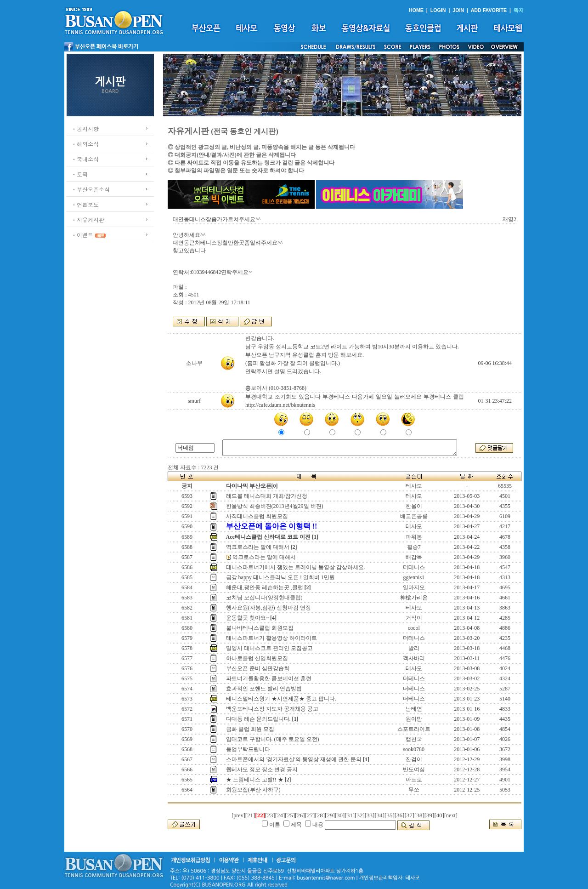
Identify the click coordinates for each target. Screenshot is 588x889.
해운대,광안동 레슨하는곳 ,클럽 (265, 587)
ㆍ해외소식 (85, 144)
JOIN (458, 10)
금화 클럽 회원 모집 (250, 729)
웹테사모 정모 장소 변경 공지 (262, 769)
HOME (416, 10)
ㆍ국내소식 (85, 159)
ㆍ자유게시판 (88, 219)
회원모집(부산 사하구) (253, 790)
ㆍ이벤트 (82, 235)
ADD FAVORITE (489, 10)
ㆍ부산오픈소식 (90, 189)
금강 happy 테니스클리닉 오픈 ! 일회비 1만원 (280, 577)
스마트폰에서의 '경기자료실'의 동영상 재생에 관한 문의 (294, 759)
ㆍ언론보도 (85, 204)
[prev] (238, 815)
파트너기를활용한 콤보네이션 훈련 (269, 678)
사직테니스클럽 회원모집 (257, 516)
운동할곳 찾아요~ (248, 618)
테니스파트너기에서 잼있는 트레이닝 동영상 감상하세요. (296, 567)
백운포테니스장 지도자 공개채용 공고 (272, 709)
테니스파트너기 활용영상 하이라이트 (271, 638)
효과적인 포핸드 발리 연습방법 (264, 689)
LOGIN (438, 10)
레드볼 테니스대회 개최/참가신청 (267, 496)
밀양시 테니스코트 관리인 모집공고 (269, 648)
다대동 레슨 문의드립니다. (258, 719)
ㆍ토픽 (79, 174)
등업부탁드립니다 (248, 749)
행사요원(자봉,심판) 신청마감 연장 (269, 608)
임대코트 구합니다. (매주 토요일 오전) (273, 739)
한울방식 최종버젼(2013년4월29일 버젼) (275, 506)
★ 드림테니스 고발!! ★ (255, 780)
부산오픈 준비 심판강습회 (258, 668)
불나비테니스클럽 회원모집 (260, 628)
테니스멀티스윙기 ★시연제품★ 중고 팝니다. (281, 699)
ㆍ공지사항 (85, 128)
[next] (451, 815)
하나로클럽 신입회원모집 (257, 658)
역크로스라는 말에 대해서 (258, 547)
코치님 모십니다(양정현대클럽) (264, 598)
